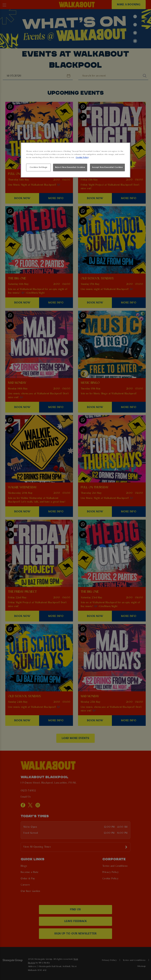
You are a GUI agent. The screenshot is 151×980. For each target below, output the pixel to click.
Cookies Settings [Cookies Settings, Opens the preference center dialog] (38, 167)
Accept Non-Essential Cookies (107, 167)
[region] (75, 160)
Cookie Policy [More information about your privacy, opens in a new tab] (82, 157)
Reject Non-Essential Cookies (70, 167)
